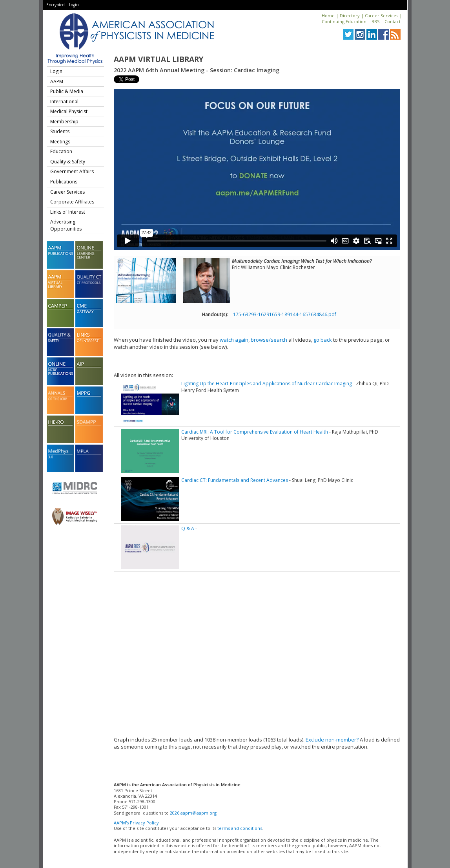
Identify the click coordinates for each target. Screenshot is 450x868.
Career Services (382, 16)
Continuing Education (344, 21)
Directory (350, 16)
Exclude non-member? (332, 740)
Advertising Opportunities (66, 225)
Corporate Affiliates (72, 202)
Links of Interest (68, 212)
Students (60, 131)
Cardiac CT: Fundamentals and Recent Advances (235, 480)
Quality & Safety (68, 162)
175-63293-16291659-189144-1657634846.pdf (285, 314)
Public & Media (67, 91)
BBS (375, 21)
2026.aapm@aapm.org (193, 813)
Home (328, 16)
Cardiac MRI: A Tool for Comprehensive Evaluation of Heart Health (255, 432)
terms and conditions (240, 828)
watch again (234, 340)
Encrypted (56, 5)
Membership (64, 122)
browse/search (269, 340)
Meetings (60, 142)
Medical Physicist (69, 111)
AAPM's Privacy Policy (136, 823)
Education (61, 151)
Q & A (188, 528)
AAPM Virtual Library (159, 59)
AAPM (57, 81)
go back (323, 340)
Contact (393, 21)
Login (74, 5)
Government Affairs (72, 171)
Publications (64, 182)
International (64, 102)
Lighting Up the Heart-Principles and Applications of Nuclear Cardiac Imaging (267, 384)
